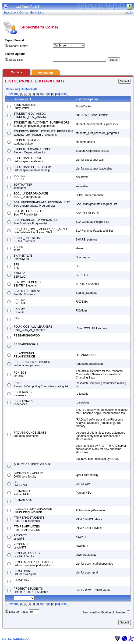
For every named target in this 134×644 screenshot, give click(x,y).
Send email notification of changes (104, 612)
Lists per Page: (18, 612)
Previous (12, 94)
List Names (21, 99)
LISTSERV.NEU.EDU (15, 639)
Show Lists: (16, 60)
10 (57, 94)
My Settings (46, 73)
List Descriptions (87, 99)
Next (64, 94)
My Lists (16, 72)
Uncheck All (29, 89)
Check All (12, 89)
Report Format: (19, 46)
